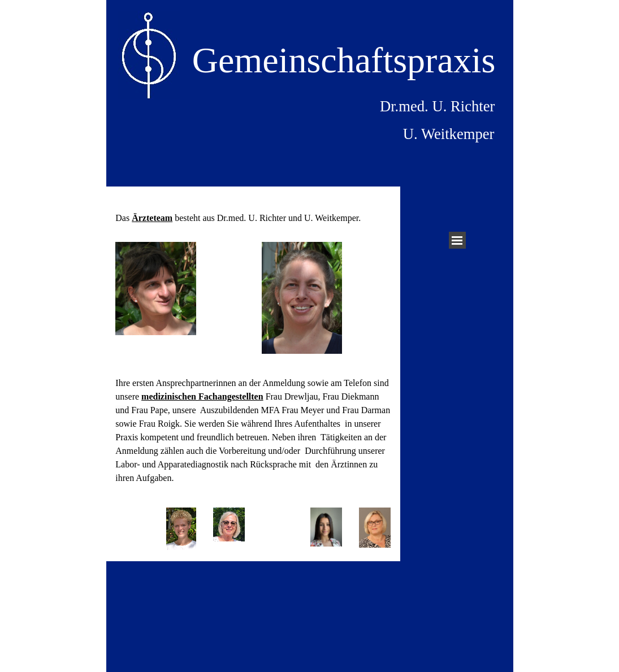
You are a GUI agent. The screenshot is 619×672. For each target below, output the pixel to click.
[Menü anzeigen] (457, 240)
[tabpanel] (253, 211)
